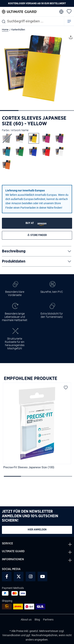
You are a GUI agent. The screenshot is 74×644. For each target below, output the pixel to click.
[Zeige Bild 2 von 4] (28, 111)
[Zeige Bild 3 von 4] (46, 111)
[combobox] (32, 21)
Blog (37, 620)
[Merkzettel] (69, 11)
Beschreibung (14, 251)
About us (26, 620)
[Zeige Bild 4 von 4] (65, 111)
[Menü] (69, 21)
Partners (48, 620)
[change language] (61, 12)
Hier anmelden (37, 530)
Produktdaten (14, 261)
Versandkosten (11, 635)
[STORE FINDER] (37, 223)
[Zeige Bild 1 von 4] (9, 111)
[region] (37, 426)
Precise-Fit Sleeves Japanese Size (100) (29, 467)
